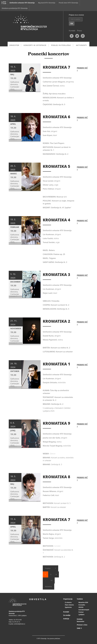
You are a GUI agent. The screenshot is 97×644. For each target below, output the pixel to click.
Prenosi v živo (82, 625)
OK (72, 24)
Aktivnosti (81, 45)
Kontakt (72, 31)
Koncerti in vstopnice (35, 45)
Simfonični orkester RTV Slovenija (22, 3)
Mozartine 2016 (83, 602)
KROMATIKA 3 (56, 274)
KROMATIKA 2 (56, 321)
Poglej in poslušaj (61, 45)
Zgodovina (68, 607)
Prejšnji (48, 568)
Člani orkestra (69, 605)
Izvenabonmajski (84, 610)
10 (52, 580)
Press (79, 31)
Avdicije (66, 619)
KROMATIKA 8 (56, 477)
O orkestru (68, 602)
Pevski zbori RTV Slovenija (68, 3)
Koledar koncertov (81, 620)
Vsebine (80, 599)
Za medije (67, 615)
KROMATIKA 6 (56, 117)
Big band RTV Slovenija (47, 3)
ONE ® (79, 628)
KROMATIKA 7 (56, 67)
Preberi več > (82, 69)
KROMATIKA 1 (56, 364)
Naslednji (48, 586)
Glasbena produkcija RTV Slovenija (15, 8)
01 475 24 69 (18, 620)
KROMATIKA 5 (56, 166)
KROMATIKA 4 (56, 220)
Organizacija (68, 599)
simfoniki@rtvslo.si (20, 624)
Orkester (14, 45)
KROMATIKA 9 (56, 423)
